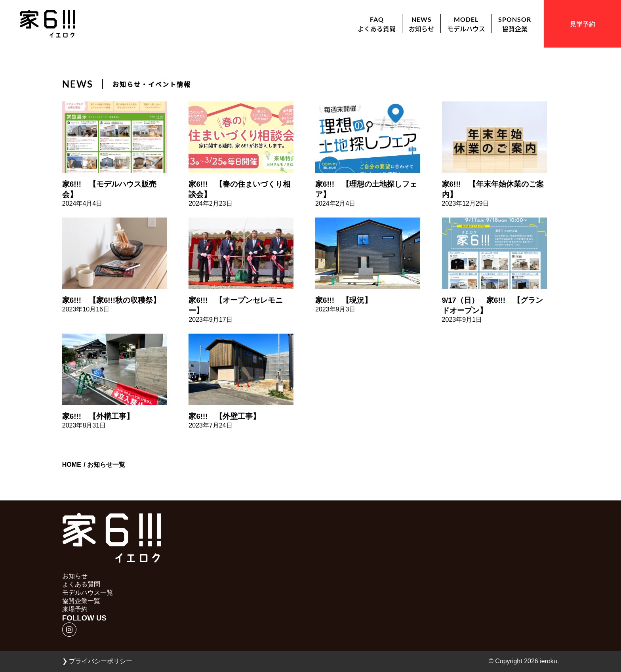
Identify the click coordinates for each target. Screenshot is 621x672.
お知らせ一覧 (106, 465)
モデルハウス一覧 (88, 593)
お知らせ (75, 576)
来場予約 (75, 609)
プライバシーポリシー (97, 661)
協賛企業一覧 (81, 601)
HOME (72, 465)
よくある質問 (81, 584)
